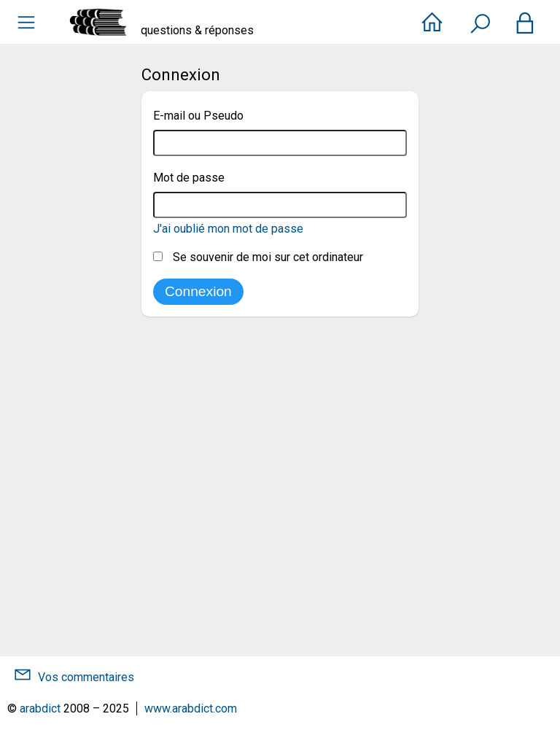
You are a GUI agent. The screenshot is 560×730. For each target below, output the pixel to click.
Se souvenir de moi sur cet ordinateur (258, 257)
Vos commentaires (86, 677)
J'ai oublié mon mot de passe (228, 229)
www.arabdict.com (191, 708)
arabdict (40, 708)
